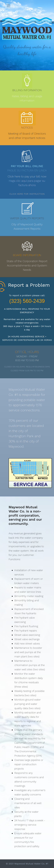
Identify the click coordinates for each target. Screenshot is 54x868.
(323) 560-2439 (27, 301)
